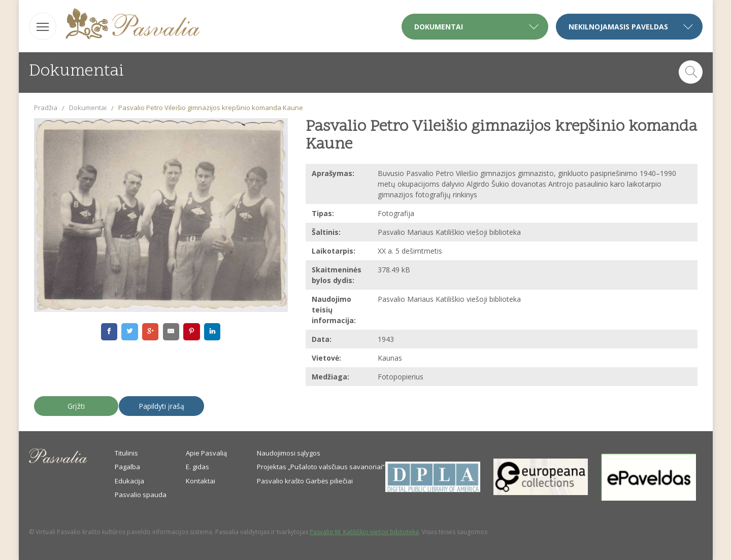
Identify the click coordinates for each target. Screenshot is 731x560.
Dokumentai (88, 108)
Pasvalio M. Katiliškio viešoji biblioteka (364, 532)
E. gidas (197, 467)
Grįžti (76, 406)
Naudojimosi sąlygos (289, 453)
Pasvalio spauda (141, 495)
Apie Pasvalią (206, 453)
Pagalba (127, 467)
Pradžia (46, 108)
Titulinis (126, 453)
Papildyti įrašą (161, 406)
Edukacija (129, 481)
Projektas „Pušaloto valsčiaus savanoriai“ (321, 467)
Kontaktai (201, 481)
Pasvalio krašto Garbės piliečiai (305, 481)
